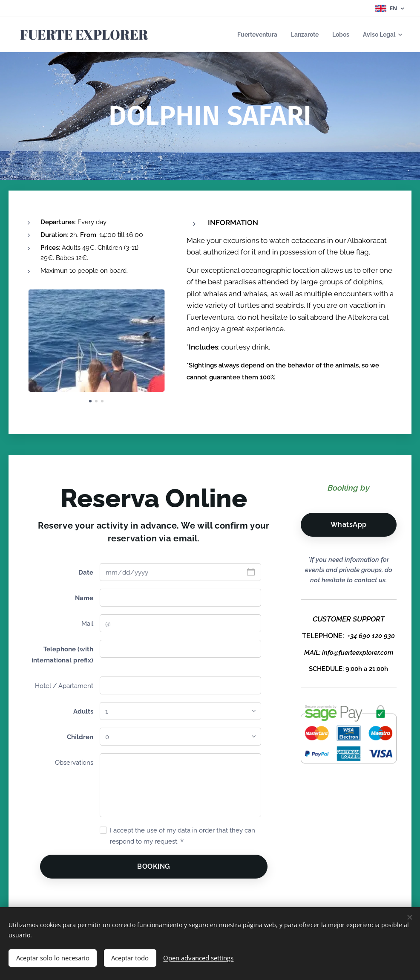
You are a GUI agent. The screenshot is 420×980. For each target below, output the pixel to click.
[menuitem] (250, 35)
